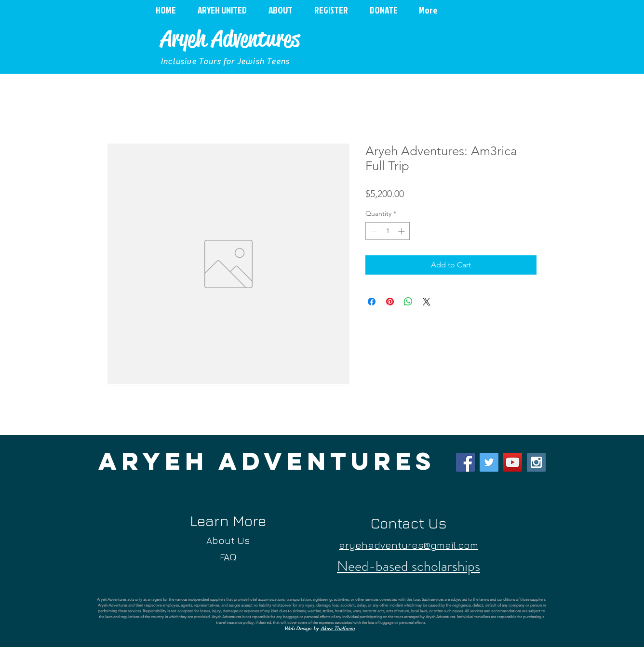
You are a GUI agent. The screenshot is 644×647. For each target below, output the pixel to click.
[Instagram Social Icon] (536, 462)
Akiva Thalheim (338, 628)
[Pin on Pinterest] (390, 302)
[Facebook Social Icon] (465, 462)
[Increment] (402, 231)
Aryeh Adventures (230, 39)
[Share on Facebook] (372, 302)
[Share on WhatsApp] (408, 302)
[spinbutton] (388, 231)
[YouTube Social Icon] (513, 462)
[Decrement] (373, 231)
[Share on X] (427, 302)
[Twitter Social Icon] (489, 462)
